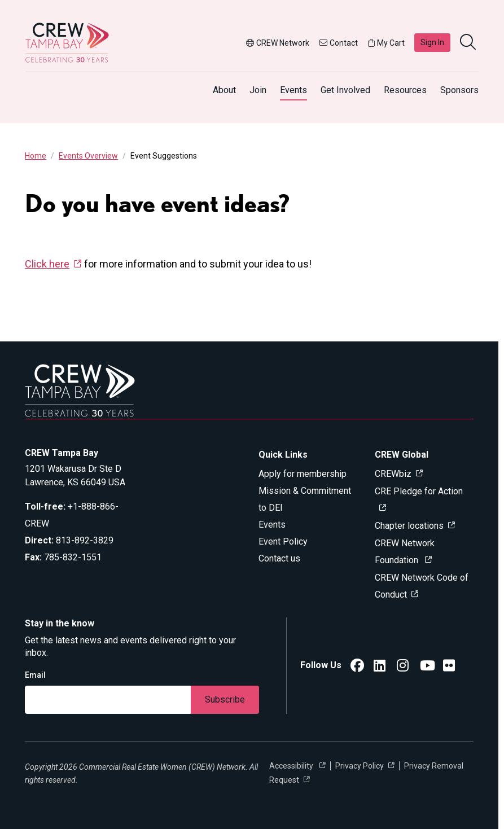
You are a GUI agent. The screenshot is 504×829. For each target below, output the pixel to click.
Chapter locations (409, 526)
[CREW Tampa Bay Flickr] (449, 667)
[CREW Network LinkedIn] (380, 667)
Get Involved (345, 90)
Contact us (279, 558)
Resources (405, 90)
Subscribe (225, 699)
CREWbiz (393, 474)
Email (35, 675)
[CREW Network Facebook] (357, 667)
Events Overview (88, 156)
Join (258, 90)
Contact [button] (339, 43)
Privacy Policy (360, 766)
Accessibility (292, 766)
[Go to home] (67, 43)
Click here (47, 264)
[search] (469, 43)
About (224, 90)
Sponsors (459, 90)
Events (293, 90)
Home (36, 156)
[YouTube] (428, 667)
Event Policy (283, 541)
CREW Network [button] (278, 43)
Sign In (432, 42)
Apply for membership (303, 474)
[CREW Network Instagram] (403, 667)
